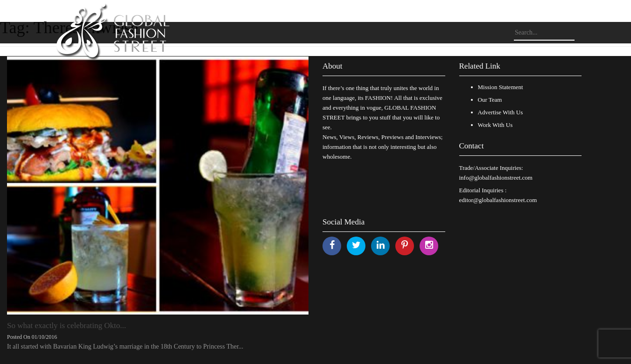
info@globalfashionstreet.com (496, 178)
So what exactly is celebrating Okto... (67, 325)
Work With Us (495, 125)
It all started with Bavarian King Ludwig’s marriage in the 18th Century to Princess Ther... (125, 346)
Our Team (490, 100)
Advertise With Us (501, 112)
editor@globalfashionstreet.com (498, 200)
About (333, 66)
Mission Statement (501, 87)
